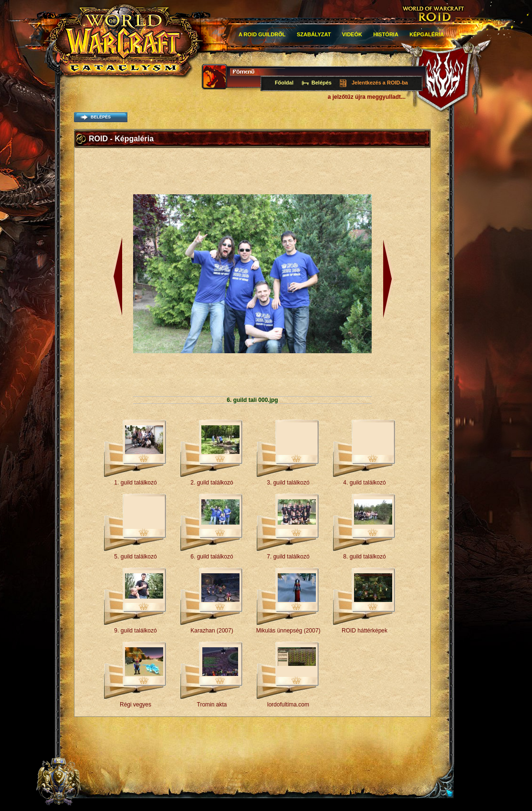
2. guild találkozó (212, 483)
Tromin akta (212, 705)
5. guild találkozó (135, 557)
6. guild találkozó (212, 557)
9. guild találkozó (135, 631)
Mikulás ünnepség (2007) (288, 631)
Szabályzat (314, 34)
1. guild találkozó (135, 483)
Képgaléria (427, 34)
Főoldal (284, 83)
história (386, 34)
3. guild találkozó (288, 483)
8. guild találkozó (364, 557)
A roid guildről (262, 34)
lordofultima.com (288, 705)
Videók (352, 34)
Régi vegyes (136, 705)
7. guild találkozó (288, 557)
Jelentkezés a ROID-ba (380, 83)
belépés (101, 117)
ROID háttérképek (365, 631)
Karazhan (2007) (212, 631)
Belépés (322, 83)
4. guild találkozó (364, 483)
